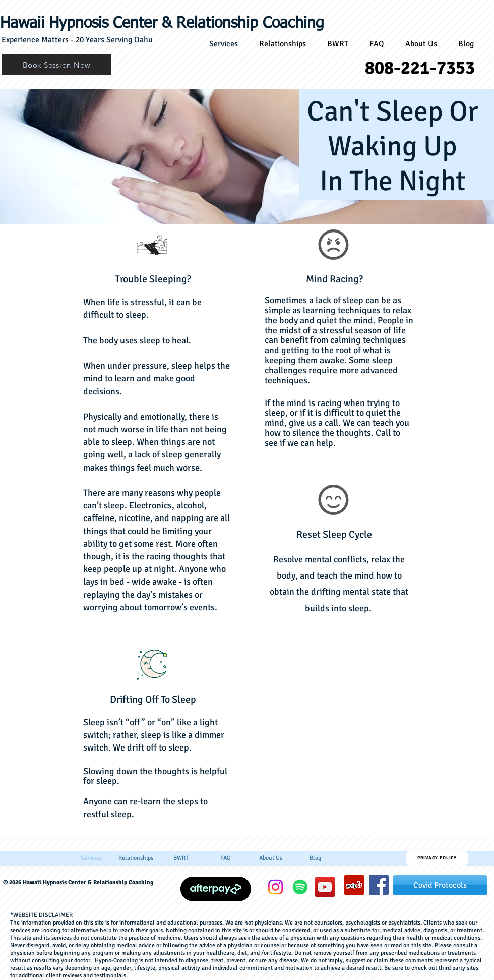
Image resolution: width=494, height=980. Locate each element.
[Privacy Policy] (437, 858)
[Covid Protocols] (440, 885)
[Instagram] (275, 887)
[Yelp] (354, 885)
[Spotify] (300, 887)
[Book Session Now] (57, 65)
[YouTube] (325, 887)
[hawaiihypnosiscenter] (379, 885)
